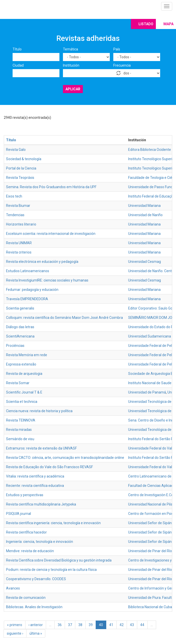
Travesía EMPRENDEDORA (27, 299)
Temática (71, 49)
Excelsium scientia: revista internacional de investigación (51, 234)
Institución (71, 65)
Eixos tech (14, 196)
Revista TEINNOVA (21, 420)
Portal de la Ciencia (21, 168)
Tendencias (15, 215)
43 (132, 625)
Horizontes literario (21, 224)
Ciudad (18, 65)
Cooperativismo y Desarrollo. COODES (36, 579)
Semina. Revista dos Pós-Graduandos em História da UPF (51, 187)
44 (142, 625)
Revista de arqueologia (24, 374)
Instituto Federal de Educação (152, 196)
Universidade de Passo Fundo (151, 187)
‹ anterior (36, 625)
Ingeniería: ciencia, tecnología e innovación (40, 542)
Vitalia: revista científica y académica (35, 476)
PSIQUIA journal (19, 514)
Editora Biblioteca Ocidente (150, 150)
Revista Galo (16, 150)
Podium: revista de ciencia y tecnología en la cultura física (51, 570)
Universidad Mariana (144, 206)
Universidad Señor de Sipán (150, 523)
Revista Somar (18, 383)
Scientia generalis (20, 308)
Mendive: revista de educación (30, 551)
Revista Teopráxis (20, 178)
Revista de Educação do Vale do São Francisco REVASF (49, 467)
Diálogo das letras (20, 327)
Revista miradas (19, 430)
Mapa (168, 24)
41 (111, 625)
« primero (15, 625)
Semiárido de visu (20, 439)
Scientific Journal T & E (24, 392)
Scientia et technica (22, 402)
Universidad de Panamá (147, 392)
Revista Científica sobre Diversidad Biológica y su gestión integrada (59, 560)
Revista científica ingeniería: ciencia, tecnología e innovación (53, 523)
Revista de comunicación (26, 598)
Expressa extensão (21, 364)
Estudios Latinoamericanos (28, 271)
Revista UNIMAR (19, 243)
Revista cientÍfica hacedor (26, 532)
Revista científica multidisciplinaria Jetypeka (41, 504)
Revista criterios (19, 252)
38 (80, 625)
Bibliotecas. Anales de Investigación (34, 607)
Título (17, 49)
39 (91, 625)
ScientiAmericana (20, 336)
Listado (146, 24)
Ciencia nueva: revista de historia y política (39, 411)
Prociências (15, 346)
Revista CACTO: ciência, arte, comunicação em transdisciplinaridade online (65, 458)
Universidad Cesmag (145, 262)
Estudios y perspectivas (25, 495)
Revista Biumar (18, 206)
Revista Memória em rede (27, 355)
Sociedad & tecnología (24, 159)
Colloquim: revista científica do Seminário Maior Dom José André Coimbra (64, 318)
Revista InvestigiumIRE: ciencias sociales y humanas (47, 280)
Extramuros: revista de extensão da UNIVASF (41, 448)
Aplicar (73, 89)
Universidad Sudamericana (150, 336)
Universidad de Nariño (145, 215)
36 (60, 625)
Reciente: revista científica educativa (35, 486)
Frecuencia (122, 65)
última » (36, 633)
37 (70, 625)
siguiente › (15, 633)
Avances (13, 588)
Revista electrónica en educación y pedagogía (42, 262)
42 (122, 625)
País (117, 49)
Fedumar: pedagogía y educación (32, 290)
